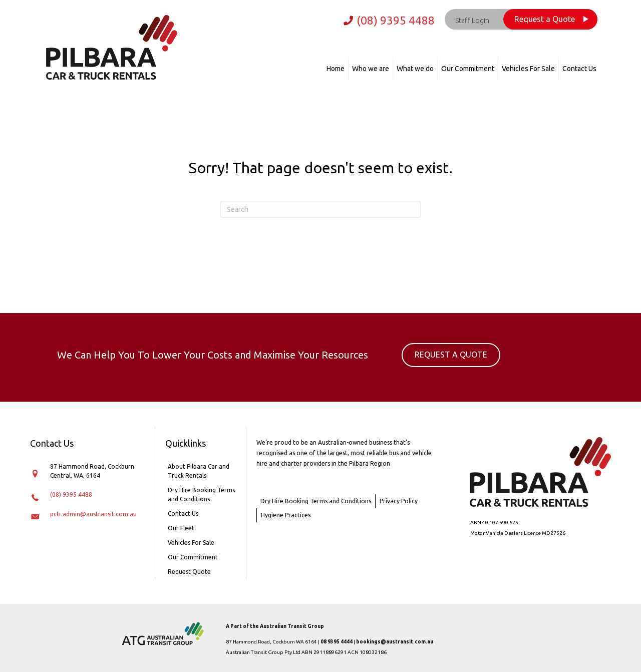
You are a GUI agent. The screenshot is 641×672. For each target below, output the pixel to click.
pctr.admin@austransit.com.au (93, 514)
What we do (415, 69)
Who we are (371, 69)
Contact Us (579, 69)
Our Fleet (181, 528)
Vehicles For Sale (528, 69)
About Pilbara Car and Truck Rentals (199, 471)
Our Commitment (468, 69)
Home (336, 69)
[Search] (320, 209)
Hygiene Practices (286, 515)
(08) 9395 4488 (396, 20)
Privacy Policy (399, 501)
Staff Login (472, 21)
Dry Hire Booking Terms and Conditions (201, 494)
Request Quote (189, 572)
